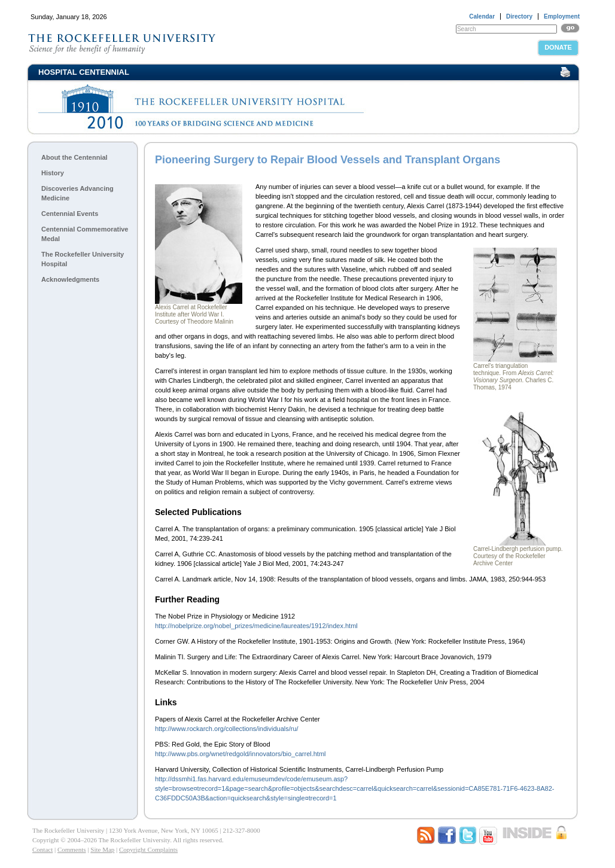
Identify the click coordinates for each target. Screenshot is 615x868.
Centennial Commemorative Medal (85, 234)
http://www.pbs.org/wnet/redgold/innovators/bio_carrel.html (240, 754)
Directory (519, 16)
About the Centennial (74, 157)
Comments (72, 849)
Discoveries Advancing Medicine (77, 193)
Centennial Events (70, 214)
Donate (558, 47)
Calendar (482, 16)
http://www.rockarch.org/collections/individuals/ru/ (227, 729)
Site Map (102, 849)
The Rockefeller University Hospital (83, 259)
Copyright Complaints (148, 849)
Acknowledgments (70, 279)
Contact (42, 849)
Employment (562, 16)
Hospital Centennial (84, 72)
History (53, 173)
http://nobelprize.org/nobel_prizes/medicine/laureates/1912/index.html (256, 626)
